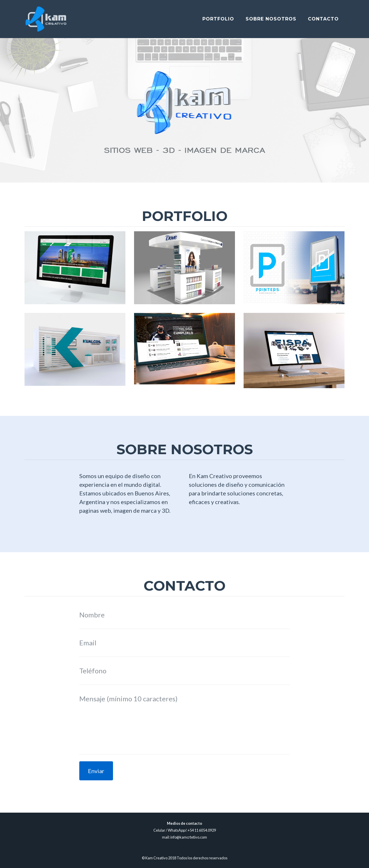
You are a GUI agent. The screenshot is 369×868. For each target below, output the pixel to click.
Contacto (323, 21)
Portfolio (218, 21)
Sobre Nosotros (271, 21)
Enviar (96, 771)
